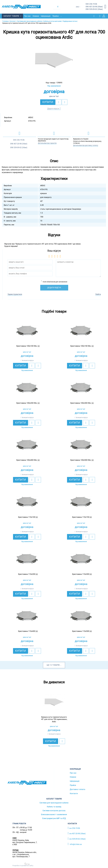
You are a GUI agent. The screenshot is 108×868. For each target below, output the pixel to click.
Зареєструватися (15, 294)
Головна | (6, 21)
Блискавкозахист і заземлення (54, 814)
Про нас (28, 16)
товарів (56, 665)
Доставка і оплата (77, 789)
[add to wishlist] (59, 102)
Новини (36, 16)
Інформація (46, 16)
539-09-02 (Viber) (94, 9)
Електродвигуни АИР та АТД (54, 818)
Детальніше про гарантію (47, 143)
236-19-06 (91, 4)
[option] (54, 60)
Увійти (98, 294)
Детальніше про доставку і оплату (86, 145)
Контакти (74, 793)
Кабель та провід (54, 807)
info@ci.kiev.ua (75, 844)
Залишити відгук (28, 360)
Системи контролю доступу (54, 810)
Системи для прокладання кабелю (54, 803)
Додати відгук (53, 108)
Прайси (56, 16)
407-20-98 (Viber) (94, 7)
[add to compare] (65, 102)
